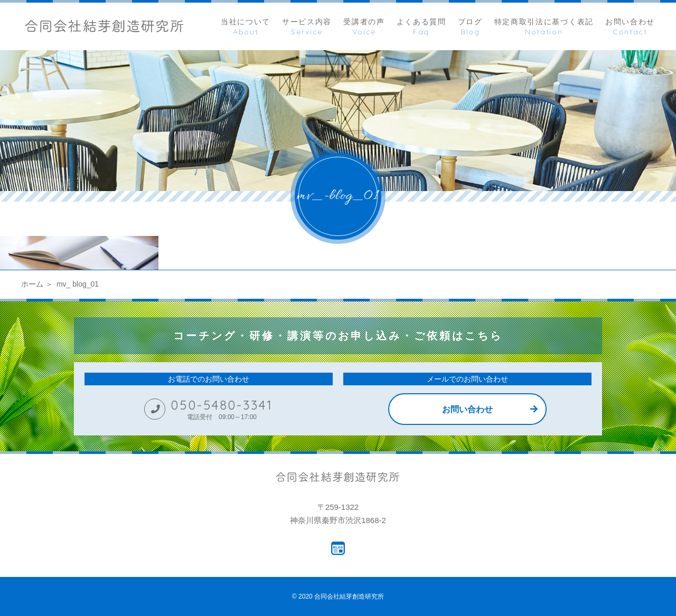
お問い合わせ (467, 409)
